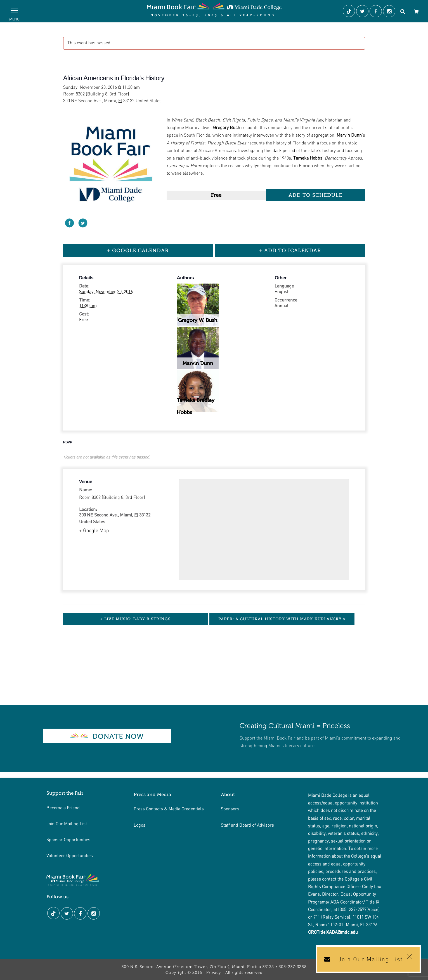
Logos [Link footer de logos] (139, 825)
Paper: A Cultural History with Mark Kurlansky (282, 619)
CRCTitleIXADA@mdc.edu (333, 932)
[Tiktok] (349, 12)
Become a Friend (63, 807)
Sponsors (230, 809)
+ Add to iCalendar (290, 251)
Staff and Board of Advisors (247, 825)
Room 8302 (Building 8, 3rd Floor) (112, 498)
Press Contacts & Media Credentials (169, 809)
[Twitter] (363, 12)
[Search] (403, 12)
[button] (14, 11)
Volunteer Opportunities (70, 855)
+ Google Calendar (138, 251)
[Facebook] (376, 12)
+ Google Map (94, 531)
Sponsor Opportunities (68, 839)
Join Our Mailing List (67, 823)
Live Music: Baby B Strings (135, 619)
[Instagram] (390, 12)
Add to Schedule (315, 195)
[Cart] (416, 12)
